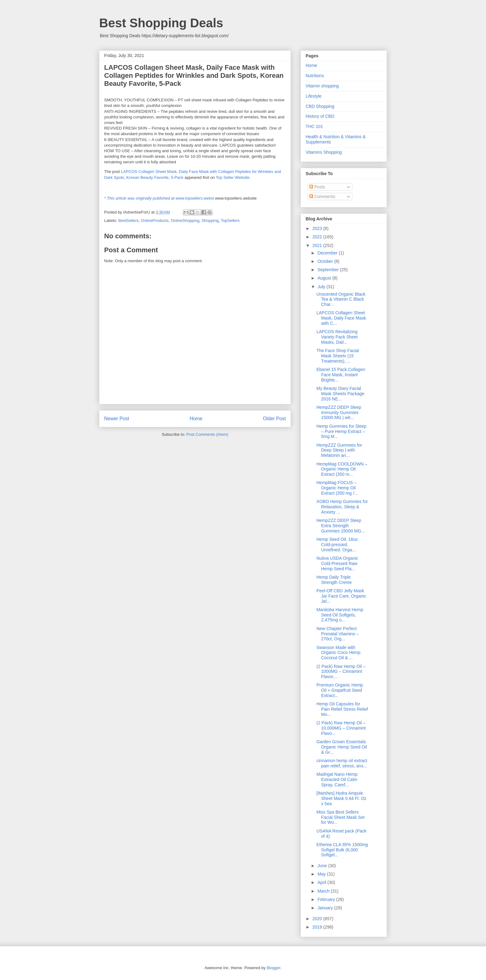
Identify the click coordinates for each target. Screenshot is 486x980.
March (324, 891)
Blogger (273, 968)
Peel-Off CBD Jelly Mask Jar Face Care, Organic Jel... (341, 596)
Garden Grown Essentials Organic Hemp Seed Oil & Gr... (342, 747)
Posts (317, 187)
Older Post (274, 419)
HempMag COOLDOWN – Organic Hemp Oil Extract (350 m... (342, 469)
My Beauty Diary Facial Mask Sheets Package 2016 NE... (340, 394)
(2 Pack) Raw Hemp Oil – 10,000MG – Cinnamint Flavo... (341, 728)
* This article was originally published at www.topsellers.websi (159, 198)
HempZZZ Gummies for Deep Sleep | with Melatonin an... (339, 450)
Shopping (210, 221)
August (325, 278)
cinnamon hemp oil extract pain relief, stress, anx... (342, 763)
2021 (318, 245)
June (323, 866)
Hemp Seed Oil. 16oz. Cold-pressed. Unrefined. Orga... (338, 545)
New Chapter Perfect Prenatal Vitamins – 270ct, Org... (338, 634)
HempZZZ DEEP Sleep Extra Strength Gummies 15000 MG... (341, 526)
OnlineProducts (155, 221)
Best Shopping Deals (161, 23)
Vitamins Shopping (324, 152)
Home (196, 419)
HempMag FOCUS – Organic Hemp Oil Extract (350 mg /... (337, 488)
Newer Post (117, 419)
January (326, 908)
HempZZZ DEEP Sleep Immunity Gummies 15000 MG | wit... (339, 413)
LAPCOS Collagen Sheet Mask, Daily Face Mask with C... (341, 318)
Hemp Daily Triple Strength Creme (334, 580)
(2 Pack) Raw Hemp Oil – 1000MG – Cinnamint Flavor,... (341, 672)
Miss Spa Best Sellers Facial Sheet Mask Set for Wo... (340, 817)
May (322, 874)
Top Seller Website (232, 177)
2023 (318, 228)
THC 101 (314, 126)
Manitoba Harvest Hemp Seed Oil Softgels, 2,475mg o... (340, 615)
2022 (318, 237)
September (329, 270)
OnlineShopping (185, 221)
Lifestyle (314, 96)
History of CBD (320, 116)
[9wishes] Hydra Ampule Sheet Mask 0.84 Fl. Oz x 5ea (341, 798)
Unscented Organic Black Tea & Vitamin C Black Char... (341, 299)
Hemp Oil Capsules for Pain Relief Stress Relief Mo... (342, 709)
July (322, 287)
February (327, 899)
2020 (318, 919)
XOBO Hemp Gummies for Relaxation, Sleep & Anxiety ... (342, 507)
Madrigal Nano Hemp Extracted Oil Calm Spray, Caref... (337, 779)
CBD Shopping (320, 106)
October (326, 261)
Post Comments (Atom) (207, 434)
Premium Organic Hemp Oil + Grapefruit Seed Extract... (340, 690)
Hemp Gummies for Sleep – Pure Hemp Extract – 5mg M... (341, 431)
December (328, 253)
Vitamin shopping (322, 86)
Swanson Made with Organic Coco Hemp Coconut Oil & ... (338, 653)
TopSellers (230, 221)
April (322, 882)
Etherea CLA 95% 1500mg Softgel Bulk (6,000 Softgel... (342, 850)
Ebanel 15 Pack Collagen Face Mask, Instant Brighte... (341, 375)
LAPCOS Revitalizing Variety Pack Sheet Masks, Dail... (337, 337)
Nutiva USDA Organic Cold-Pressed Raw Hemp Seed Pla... (337, 563)
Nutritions (315, 76)
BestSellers (129, 221)
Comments (322, 196)
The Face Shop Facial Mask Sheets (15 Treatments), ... (338, 356)
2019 (318, 927)
